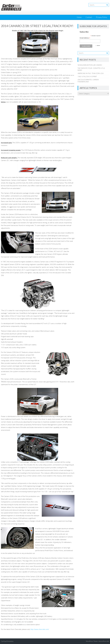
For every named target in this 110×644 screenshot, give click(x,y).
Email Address (85, 38)
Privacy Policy (102, 17)
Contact (89, 17)
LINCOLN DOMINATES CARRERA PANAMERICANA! (88, 81)
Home (79, 17)
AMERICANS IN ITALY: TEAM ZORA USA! (91, 73)
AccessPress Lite (104, 641)
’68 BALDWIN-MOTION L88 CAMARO (90, 65)
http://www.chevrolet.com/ (40, 629)
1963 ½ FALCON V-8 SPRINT (87, 76)
